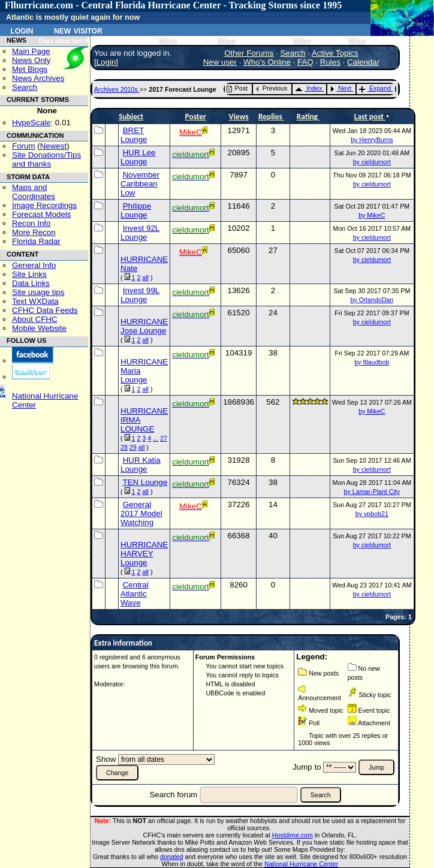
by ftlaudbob (372, 362)
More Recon (34, 232)
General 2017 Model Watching (141, 513)
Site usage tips (38, 292)
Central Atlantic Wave (135, 594)
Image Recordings (44, 205)
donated (172, 857)
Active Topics (335, 53)
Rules (330, 62)
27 (164, 438)
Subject (131, 117)
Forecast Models (42, 214)
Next (340, 88)
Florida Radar (36, 241)
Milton (168, 41)
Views (239, 117)
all (145, 278)
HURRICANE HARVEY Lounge (144, 554)
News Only (31, 60)
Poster (196, 117)
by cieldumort (372, 162)
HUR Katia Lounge (141, 465)
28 (124, 447)
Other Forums (249, 53)
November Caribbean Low (140, 184)
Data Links (31, 283)
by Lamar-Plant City (372, 492)
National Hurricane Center (301, 864)
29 (133, 447)
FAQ (305, 62)
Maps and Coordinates (34, 192)
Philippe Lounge (136, 210)
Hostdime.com (293, 835)
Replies (271, 117)
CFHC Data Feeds (45, 310)
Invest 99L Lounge (140, 295)
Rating (308, 117)
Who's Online (267, 62)
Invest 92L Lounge (140, 233)
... (156, 438)
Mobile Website (39, 328)
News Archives (38, 78)
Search (25, 87)
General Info (34, 265)
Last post (370, 117)
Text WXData (35, 301)
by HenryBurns (372, 140)
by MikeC (372, 215)
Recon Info (31, 223)
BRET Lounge (134, 135)
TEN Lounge (145, 482)
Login (22, 30)
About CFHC (35, 319)
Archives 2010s (117, 89)
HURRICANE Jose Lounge (144, 326)
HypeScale (31, 123)
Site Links (29, 274)
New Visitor (78, 30)
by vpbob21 (372, 514)
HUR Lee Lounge (138, 157)
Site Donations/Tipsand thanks (46, 159)
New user (220, 62)
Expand (375, 88)
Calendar (363, 62)
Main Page (31, 51)
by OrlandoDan (372, 300)
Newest (53, 146)
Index (308, 88)
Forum (24, 146)
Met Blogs (30, 69)
